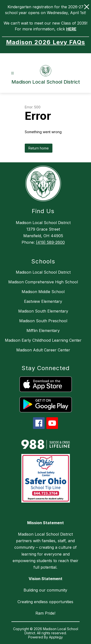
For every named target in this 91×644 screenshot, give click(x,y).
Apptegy (56, 637)
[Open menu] (12, 73)
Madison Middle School (43, 292)
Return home (39, 148)
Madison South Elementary (43, 311)
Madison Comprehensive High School (43, 282)
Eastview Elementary (43, 301)
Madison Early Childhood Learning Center (43, 340)
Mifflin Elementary (43, 331)
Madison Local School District (43, 272)
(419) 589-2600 (50, 242)
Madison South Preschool (43, 321)
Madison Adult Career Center (43, 350)
